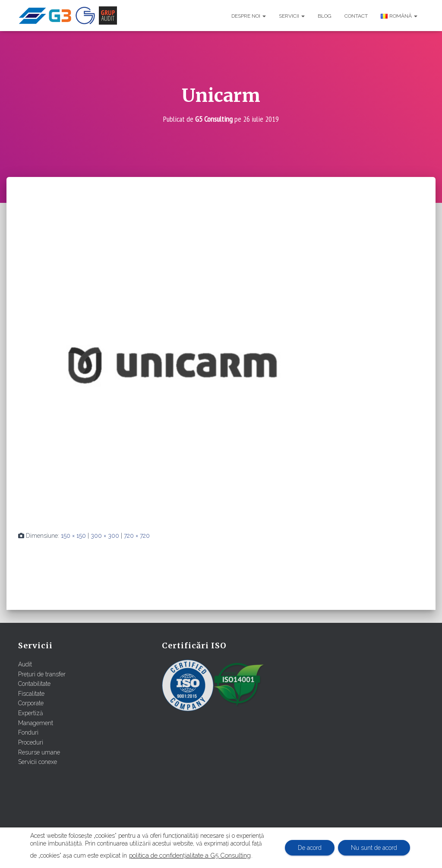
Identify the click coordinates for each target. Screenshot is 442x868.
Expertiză (31, 713)
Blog (325, 16)
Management (36, 723)
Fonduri (28, 732)
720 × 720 (137, 536)
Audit (25, 664)
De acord (310, 848)
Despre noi (249, 16)
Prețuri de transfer (42, 674)
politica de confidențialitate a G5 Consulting (190, 855)
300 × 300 (105, 536)
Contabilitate (34, 684)
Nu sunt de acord (374, 848)
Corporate (31, 703)
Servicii (292, 16)
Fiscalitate (31, 694)
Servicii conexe (38, 762)
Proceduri (31, 742)
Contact (356, 16)
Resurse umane (39, 752)
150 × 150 (73, 536)
